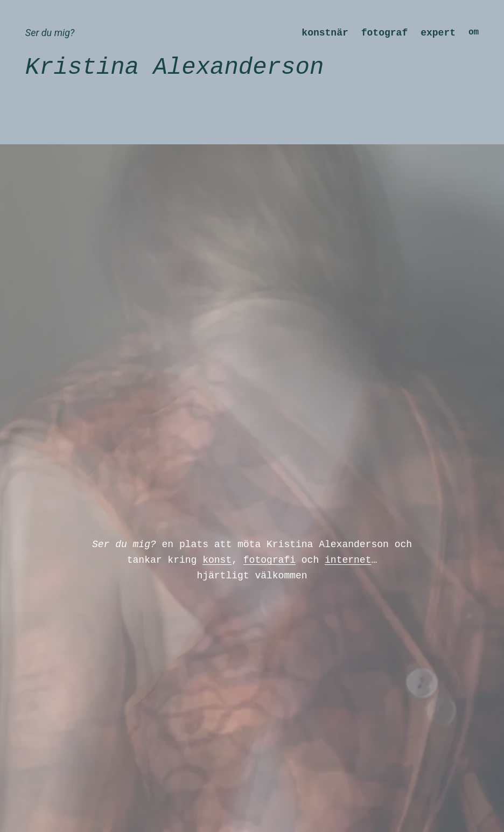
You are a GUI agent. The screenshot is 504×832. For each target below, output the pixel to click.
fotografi (269, 560)
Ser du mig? (50, 33)
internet (348, 560)
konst (217, 560)
